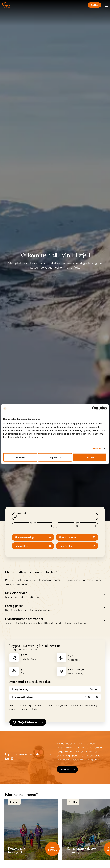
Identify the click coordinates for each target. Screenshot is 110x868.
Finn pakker (33, 546)
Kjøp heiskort (77, 546)
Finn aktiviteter (77, 537)
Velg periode (21, 513)
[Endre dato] (55, 517)
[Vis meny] (106, 5)
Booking (94, 5)
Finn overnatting (33, 537)
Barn (77, 523)
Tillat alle (90, 457)
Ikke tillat (20, 457)
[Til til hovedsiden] (6, 5)
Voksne (33, 523)
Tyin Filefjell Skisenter (28, 722)
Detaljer (97, 448)
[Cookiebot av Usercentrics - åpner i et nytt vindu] (94, 409)
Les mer (67, 769)
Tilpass (55, 457)
